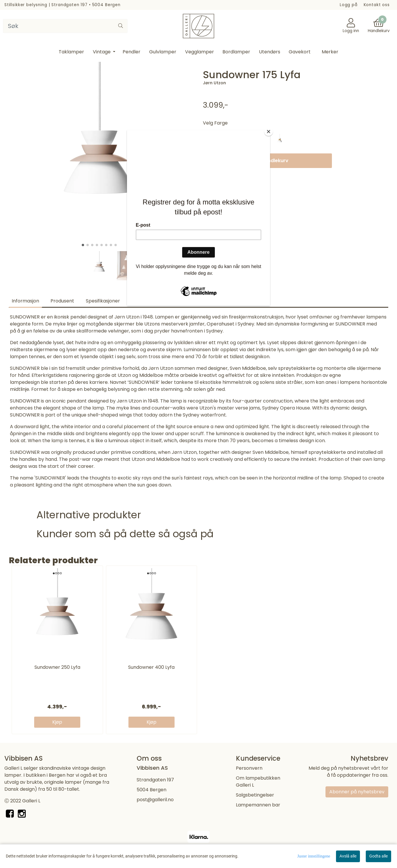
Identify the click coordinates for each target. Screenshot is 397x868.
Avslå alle (348, 856)
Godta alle (378, 856)
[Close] (269, 132)
